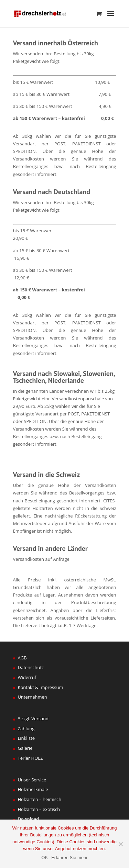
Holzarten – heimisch (40, 799)
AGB (22, 658)
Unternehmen (33, 697)
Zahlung (26, 728)
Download (29, 819)
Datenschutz (31, 667)
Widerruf (27, 677)
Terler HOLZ (30, 758)
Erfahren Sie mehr (69, 858)
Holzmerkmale (33, 789)
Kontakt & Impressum (41, 687)
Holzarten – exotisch (39, 809)
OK (45, 858)
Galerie (25, 748)
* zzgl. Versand (33, 719)
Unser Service (32, 780)
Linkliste (26, 738)
